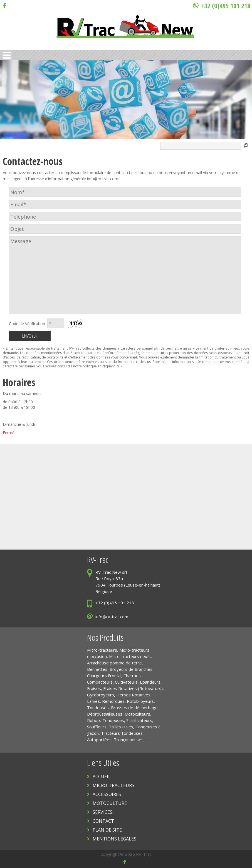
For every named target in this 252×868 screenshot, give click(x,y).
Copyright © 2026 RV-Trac (126, 854)
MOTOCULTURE (110, 803)
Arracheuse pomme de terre (114, 663)
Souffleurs (97, 727)
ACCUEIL (102, 776)
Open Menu (7, 55)
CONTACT (103, 821)
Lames (93, 701)
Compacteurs (100, 682)
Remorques (113, 701)
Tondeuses (98, 708)
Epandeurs (150, 682)
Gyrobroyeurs (101, 695)
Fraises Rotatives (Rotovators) (133, 688)
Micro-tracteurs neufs (130, 656)
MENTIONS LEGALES (114, 839)
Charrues (132, 676)
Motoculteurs (137, 714)
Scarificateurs (139, 720)
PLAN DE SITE (107, 830)
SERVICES (102, 812)
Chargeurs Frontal (104, 676)
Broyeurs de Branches (131, 669)
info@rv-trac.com (103, 179)
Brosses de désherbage (134, 708)
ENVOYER (30, 336)
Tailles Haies (121, 727)
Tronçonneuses (129, 740)
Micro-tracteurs (102, 650)
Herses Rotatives (133, 695)
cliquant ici (111, 366)
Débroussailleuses (105, 714)
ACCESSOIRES (107, 794)
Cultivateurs (126, 682)
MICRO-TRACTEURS (113, 785)
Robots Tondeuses (106, 720)
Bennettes (97, 669)
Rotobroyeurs (140, 701)
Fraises (94, 688)
